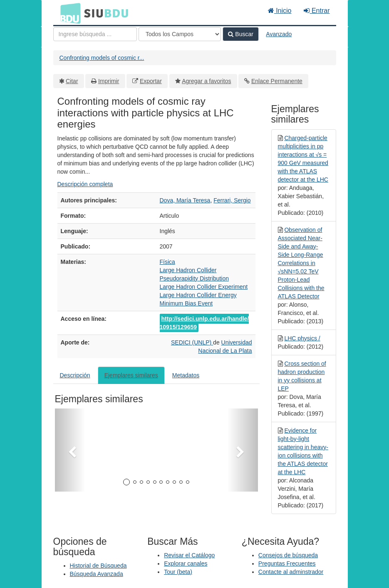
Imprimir (109, 81)
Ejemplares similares (131, 375)
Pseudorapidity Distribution (194, 278)
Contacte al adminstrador (291, 572)
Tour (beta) (178, 572)
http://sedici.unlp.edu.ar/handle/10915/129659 (204, 323)
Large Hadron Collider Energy (198, 295)
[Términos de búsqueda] (95, 34)
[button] (70, 450)
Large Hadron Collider (188, 270)
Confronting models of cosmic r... (102, 58)
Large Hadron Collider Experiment (204, 287)
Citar (72, 81)
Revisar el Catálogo (189, 555)
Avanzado (279, 34)
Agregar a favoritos (206, 81)
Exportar (151, 81)
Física (167, 262)
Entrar (317, 11)
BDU (68, 13)
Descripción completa (85, 184)
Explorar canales (186, 563)
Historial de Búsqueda (98, 566)
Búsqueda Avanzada (97, 574)
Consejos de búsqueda (288, 555)
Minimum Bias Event (186, 303)
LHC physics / (302, 338)
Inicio (280, 11)
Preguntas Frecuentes (287, 563)
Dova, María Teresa (185, 200)
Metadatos (186, 375)
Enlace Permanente (277, 81)
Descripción (75, 375)
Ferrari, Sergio (232, 200)
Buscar (240, 34)
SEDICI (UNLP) (192, 342)
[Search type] (180, 34)
